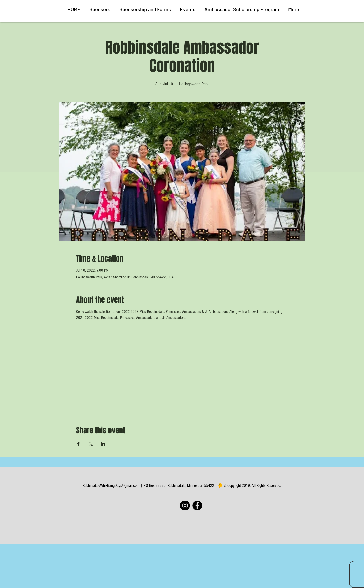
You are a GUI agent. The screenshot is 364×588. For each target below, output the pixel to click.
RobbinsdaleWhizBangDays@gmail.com (111, 486)
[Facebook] (197, 505)
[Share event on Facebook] (78, 444)
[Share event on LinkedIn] (103, 444)
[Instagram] (185, 505)
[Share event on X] (91, 444)
